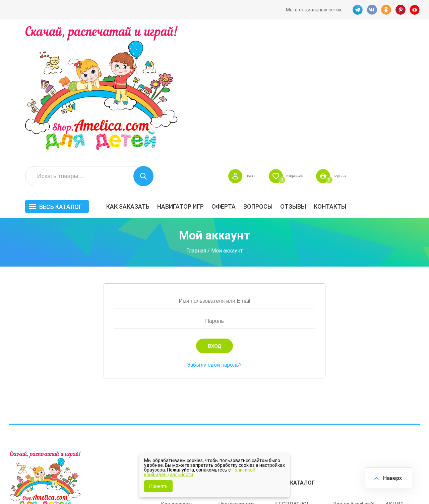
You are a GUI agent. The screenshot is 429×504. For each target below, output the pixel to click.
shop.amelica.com (112, 484)
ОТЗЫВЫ (367, 76)
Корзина (410, 46)
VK (371, 10)
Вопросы (332, 76)
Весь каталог (135, 76)
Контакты (404, 76)
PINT (401, 10)
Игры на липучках (298, 398)
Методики (288, 415)
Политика (173, 413)
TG (356, 10)
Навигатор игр (255, 76)
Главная (196, 120)
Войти (306, 46)
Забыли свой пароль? (214, 234)
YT (415, 10)
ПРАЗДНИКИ (350, 388)
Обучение (397, 398)
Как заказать (202, 76)
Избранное (357, 46)
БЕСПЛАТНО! (292, 371)
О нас (225, 402)
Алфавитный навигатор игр (351, 418)
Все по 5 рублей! (354, 371)
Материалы (400, 388)
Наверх (391, 477)
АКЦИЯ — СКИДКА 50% (402, 374)
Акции (169, 392)
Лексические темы (299, 388)
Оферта (298, 76)
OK (386, 10)
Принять (158, 486)
